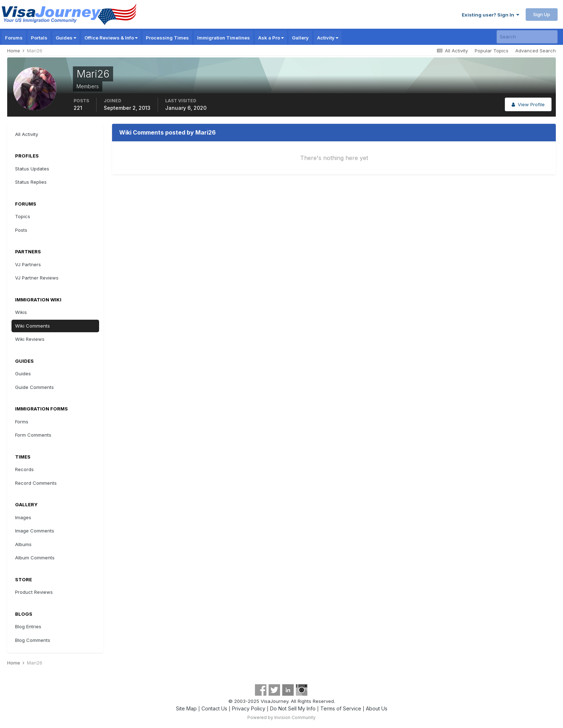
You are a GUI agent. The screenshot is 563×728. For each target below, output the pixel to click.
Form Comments (33, 435)
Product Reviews (34, 592)
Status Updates (32, 169)
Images (23, 517)
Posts (21, 230)
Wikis (21, 312)
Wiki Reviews (30, 339)
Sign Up (542, 14)
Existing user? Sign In (490, 15)
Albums (23, 544)
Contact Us (214, 708)
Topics (23, 216)
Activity (328, 38)
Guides (66, 38)
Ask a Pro (271, 38)
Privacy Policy (249, 708)
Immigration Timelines (224, 38)
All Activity (27, 134)
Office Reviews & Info (111, 38)
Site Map (186, 708)
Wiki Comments (32, 326)
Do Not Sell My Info (293, 708)
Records (24, 469)
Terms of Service (341, 708)
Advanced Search (536, 51)
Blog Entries (28, 626)
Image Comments (35, 531)
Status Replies (31, 182)
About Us (377, 708)
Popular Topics (492, 51)
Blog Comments (33, 640)
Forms (22, 422)
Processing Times (167, 38)
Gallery (300, 38)
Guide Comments (34, 387)
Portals (39, 38)
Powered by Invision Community (281, 717)
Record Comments (36, 483)
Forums (14, 38)
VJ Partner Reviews (37, 278)
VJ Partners (28, 264)
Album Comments (35, 558)
